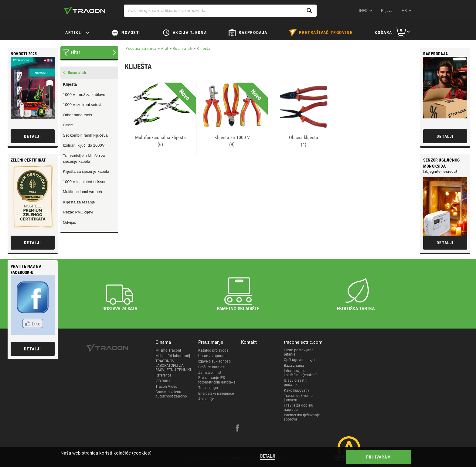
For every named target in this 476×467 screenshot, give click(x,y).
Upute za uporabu (213, 356)
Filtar (75, 52)
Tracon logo (208, 388)
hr (404, 10)
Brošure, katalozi (212, 367)
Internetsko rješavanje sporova (302, 417)
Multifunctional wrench (82, 192)
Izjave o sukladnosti (214, 361)
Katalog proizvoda (213, 350)
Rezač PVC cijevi (78, 212)
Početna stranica (141, 49)
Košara (383, 32)
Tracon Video (166, 387)
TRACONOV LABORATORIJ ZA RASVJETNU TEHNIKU (174, 365)
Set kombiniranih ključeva (85, 135)
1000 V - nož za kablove (84, 95)
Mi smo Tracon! (168, 350)
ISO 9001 (163, 381)
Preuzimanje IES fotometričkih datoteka (217, 380)
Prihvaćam (379, 457)
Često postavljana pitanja (299, 352)
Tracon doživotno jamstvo (298, 398)
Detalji (268, 456)
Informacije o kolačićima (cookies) (301, 373)
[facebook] (237, 429)
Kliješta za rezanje (79, 202)
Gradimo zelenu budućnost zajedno (171, 394)
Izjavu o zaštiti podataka (296, 383)
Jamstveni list (210, 373)
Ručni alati (183, 49)
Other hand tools (77, 115)
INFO (363, 10)
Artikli (74, 32)
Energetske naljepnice (216, 394)
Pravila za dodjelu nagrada (299, 407)
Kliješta (70, 84)
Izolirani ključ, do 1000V (84, 145)
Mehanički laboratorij (173, 356)
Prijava (387, 10)
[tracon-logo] (85, 11)
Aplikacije (206, 399)
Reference (163, 375)
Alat (165, 49)
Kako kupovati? (297, 390)
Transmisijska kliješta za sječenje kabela (84, 159)
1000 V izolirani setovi (82, 105)
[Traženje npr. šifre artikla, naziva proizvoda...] (220, 11)
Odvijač (69, 222)
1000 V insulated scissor (84, 182)
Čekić (68, 125)
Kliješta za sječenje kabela (86, 171)
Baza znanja (294, 366)
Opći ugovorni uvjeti (300, 360)
